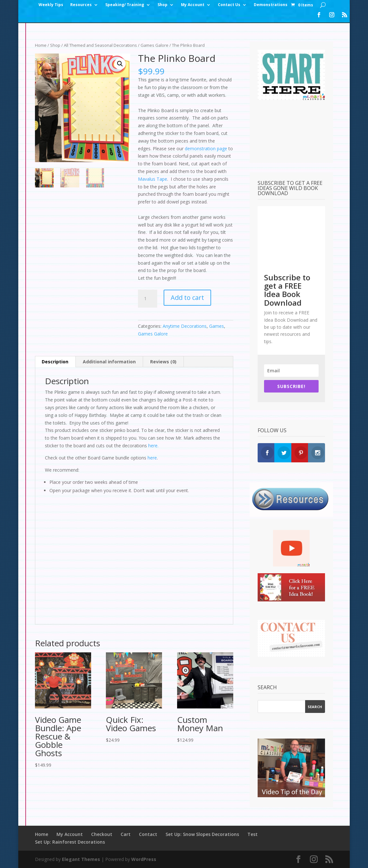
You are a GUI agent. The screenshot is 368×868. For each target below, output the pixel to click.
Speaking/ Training (125, 5)
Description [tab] (55, 362)
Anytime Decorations (185, 326)
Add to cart (187, 298)
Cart (126, 834)
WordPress (144, 859)
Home (41, 45)
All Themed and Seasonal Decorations (100, 45)
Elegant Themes (81, 859)
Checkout (102, 834)
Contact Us (229, 5)
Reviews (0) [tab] (163, 362)
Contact (148, 834)
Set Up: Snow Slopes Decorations (202, 834)
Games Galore (154, 45)
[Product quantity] (148, 299)
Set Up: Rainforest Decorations (70, 842)
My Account (193, 5)
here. (153, 446)
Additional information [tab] (109, 362)
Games (217, 326)
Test (252, 834)
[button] (120, 64)
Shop (163, 5)
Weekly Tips (51, 5)
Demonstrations (271, 5)
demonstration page (206, 149)
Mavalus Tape (153, 179)
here (152, 458)
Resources (81, 5)
